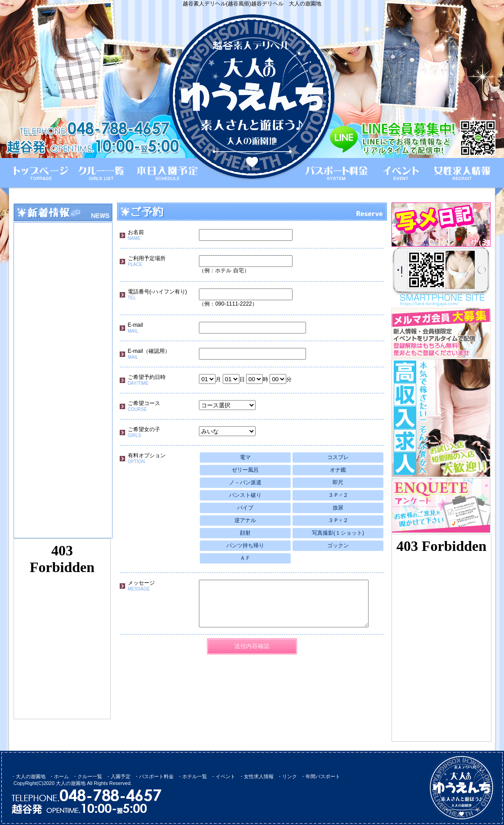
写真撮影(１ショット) (338, 533)
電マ (245, 457)
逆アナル (245, 520)
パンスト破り (245, 495)
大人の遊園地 (31, 776)
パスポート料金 (339, 173)
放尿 (338, 508)
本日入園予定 (165, 173)
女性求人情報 (259, 776)
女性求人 (461, 173)
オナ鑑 (338, 470)
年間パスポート (323, 776)
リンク (290, 776)
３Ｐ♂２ (338, 495)
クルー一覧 (102, 173)
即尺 (338, 482)
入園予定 (121, 776)
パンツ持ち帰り (245, 545)
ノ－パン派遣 (245, 482)
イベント (400, 173)
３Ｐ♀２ (338, 520)
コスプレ (338, 457)
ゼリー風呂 (245, 470)
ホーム (41, 173)
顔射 (245, 533)
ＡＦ (245, 558)
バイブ (245, 508)
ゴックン (338, 545)
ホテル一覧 (195, 776)
